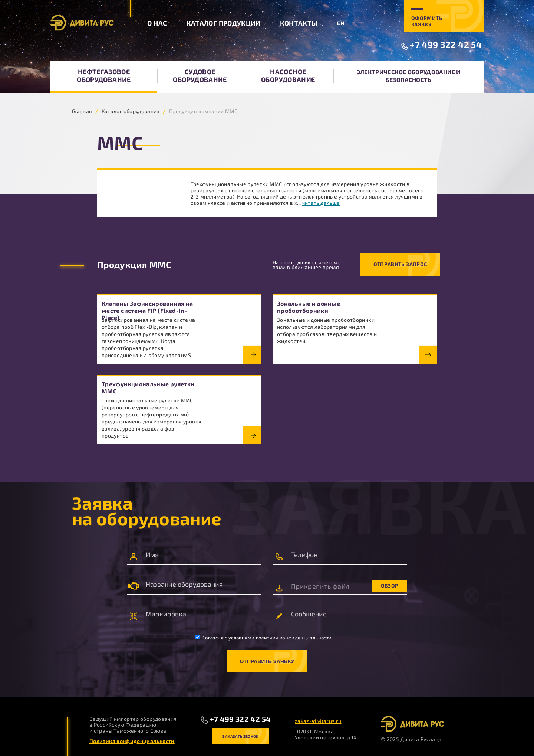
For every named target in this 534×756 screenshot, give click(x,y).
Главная (82, 111)
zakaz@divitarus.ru (318, 721)
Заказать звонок (240, 736)
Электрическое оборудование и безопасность (409, 76)
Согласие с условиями (264, 638)
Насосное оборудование (288, 76)
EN (341, 23)
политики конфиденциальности (294, 638)
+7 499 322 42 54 (446, 44)
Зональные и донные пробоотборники (309, 307)
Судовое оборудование (200, 76)
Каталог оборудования (131, 111)
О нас (157, 23)
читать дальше (321, 203)
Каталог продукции (224, 23)
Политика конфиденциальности (132, 741)
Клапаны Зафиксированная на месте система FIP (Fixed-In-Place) (147, 310)
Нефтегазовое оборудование (104, 76)
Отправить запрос (400, 264)
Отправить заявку (267, 661)
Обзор (390, 585)
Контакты (299, 23)
